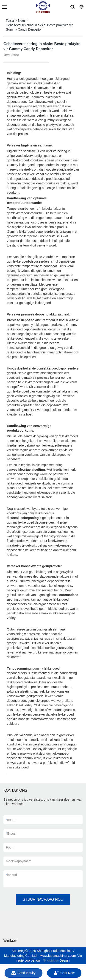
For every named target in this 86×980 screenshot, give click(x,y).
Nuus (22, 20)
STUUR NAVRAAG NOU (43, 899)
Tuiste (10, 20)
